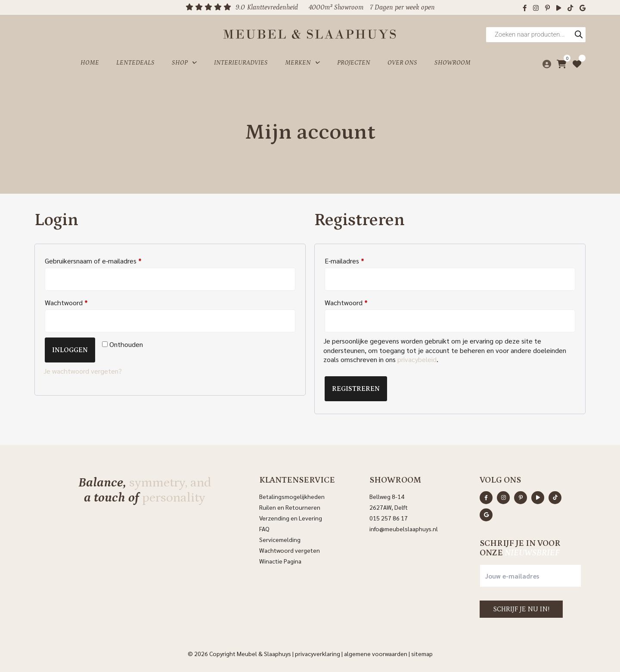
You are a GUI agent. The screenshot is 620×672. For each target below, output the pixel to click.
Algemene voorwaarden (376, 653)
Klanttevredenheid (273, 7)
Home (90, 62)
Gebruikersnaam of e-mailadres (93, 261)
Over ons (402, 62)
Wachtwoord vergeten (290, 550)
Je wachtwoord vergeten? (83, 371)
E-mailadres (344, 261)
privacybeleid (417, 359)
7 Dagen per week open (402, 7)
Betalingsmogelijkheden (292, 496)
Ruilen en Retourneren (290, 507)
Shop (184, 62)
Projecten (354, 62)
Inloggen (70, 350)
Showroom (453, 62)
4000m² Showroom (336, 7)
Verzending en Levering (291, 518)
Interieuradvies (241, 62)
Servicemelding (280, 539)
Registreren (356, 389)
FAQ (264, 529)
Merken (302, 62)
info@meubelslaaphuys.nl (404, 529)
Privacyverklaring (318, 653)
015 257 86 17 (389, 518)
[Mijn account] (544, 62)
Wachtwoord (66, 302)
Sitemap (422, 653)
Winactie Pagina (281, 561)
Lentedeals (135, 62)
